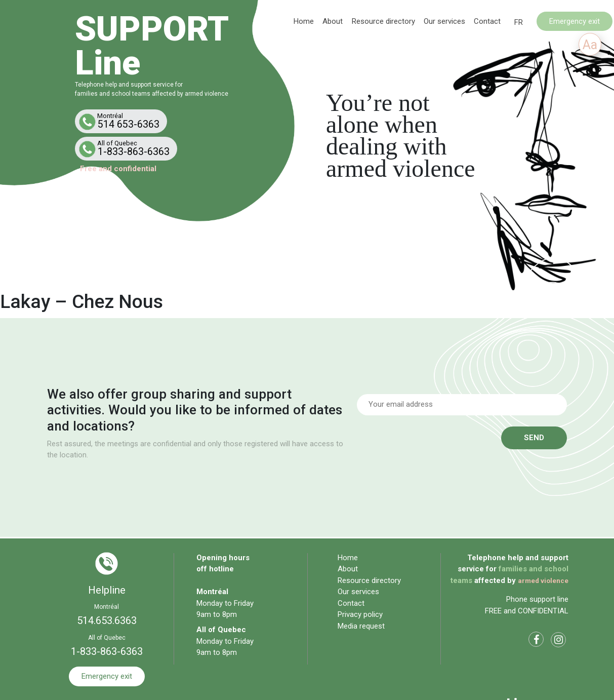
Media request (361, 626)
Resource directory (383, 21)
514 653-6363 (123, 121)
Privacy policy (360, 614)
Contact (487, 21)
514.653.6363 (107, 620)
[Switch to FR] (519, 23)
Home (304, 21)
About (333, 21)
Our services (444, 21)
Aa (590, 45)
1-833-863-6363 (128, 148)
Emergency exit (575, 21)
